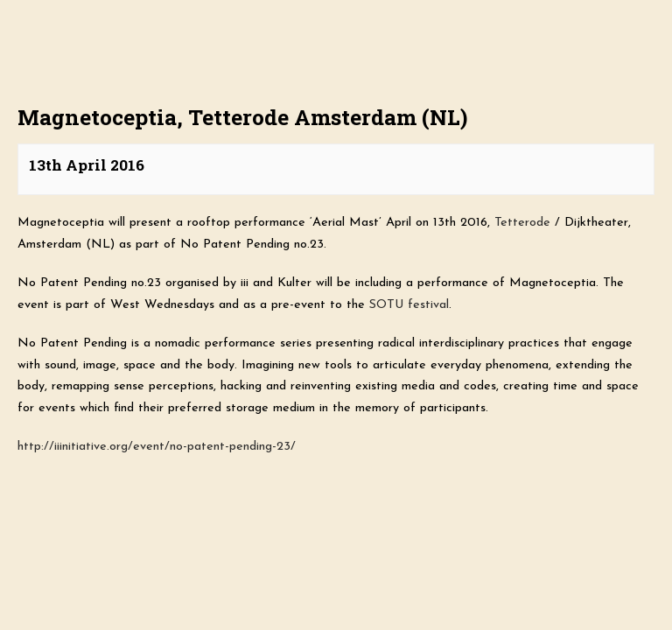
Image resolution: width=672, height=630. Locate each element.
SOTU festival (409, 305)
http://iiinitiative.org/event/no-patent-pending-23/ (157, 447)
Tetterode (522, 223)
